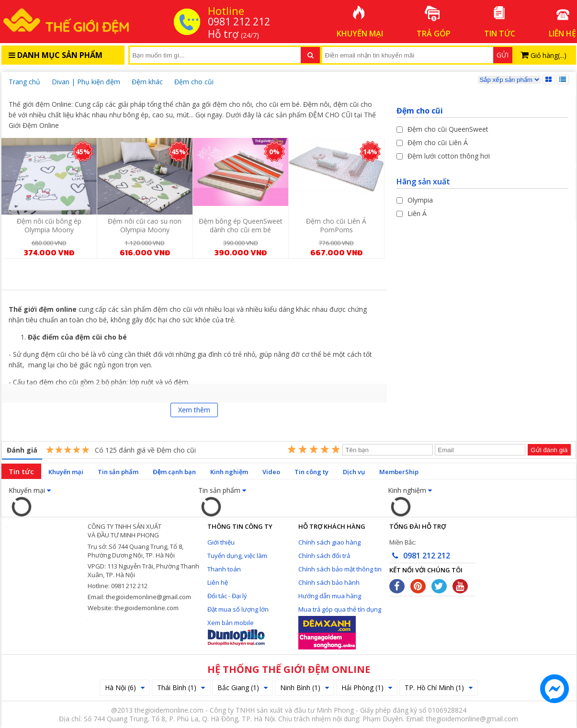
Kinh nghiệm (229, 472)
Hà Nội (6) (125, 688)
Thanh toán (224, 569)
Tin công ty (311, 472)
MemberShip (399, 472)
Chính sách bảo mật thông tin (340, 569)
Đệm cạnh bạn (174, 472)
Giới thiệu (221, 542)
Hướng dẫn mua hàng (330, 596)
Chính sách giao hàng (329, 542)
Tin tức (21, 471)
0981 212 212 (420, 556)
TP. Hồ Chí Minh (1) (439, 688)
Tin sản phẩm (118, 472)
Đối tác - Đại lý (227, 596)
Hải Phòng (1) (367, 688)
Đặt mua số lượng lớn (238, 609)
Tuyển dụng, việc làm (237, 556)
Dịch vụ (354, 472)
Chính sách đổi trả (324, 556)
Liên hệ (218, 582)
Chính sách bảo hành (329, 582)
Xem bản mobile (231, 623)
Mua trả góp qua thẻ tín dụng (340, 609)
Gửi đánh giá (549, 450)
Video (271, 472)
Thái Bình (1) (181, 688)
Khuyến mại (66, 472)
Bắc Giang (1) (243, 688)
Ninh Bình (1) (305, 688)
